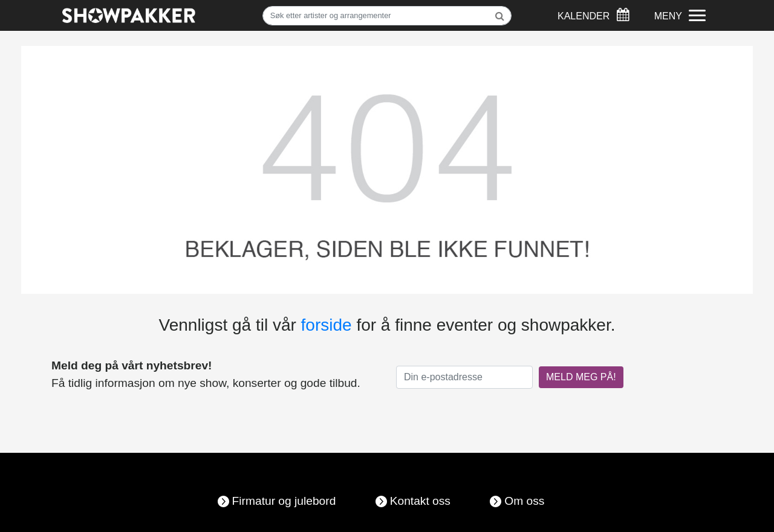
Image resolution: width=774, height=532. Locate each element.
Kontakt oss (420, 501)
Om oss (524, 501)
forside (327, 325)
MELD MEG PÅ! (581, 377)
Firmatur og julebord (284, 501)
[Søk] (387, 16)
